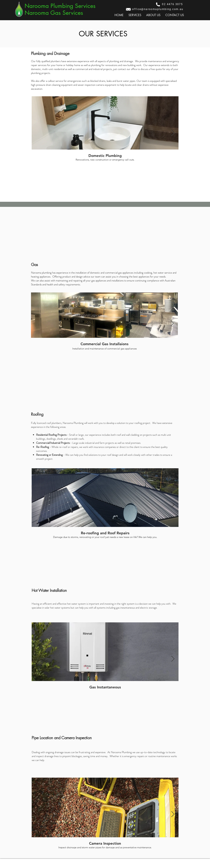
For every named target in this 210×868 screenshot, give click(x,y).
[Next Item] (173, 133)
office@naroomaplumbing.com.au (158, 9)
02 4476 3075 (172, 4)
